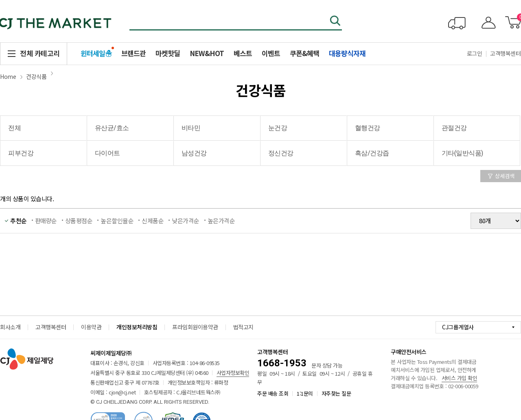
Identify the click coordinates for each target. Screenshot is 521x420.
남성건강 (194, 153)
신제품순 (153, 221)
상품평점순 (79, 221)
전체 (14, 128)
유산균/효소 (112, 128)
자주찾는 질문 (336, 393)
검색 (336, 22)
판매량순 (46, 221)
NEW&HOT (207, 53)
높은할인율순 (117, 221)
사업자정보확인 (233, 373)
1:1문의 (305, 393)
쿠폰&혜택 (304, 53)
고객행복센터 (51, 327)
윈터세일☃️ (96, 53)
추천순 (19, 221)
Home (8, 76)
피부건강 (21, 153)
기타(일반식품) (462, 153)
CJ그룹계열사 (458, 327)
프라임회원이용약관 (195, 327)
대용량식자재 (347, 53)
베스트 (243, 53)
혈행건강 (368, 128)
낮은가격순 (186, 221)
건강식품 (36, 76)
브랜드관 (134, 53)
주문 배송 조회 (273, 393)
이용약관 (91, 327)
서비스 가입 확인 (460, 378)
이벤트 (271, 53)
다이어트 (107, 153)
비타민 (191, 128)
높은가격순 (221, 221)
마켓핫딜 (168, 53)
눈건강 (278, 128)
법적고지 (243, 327)
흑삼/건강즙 (372, 153)
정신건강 (281, 153)
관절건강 (454, 128)
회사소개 (10, 327)
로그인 (475, 53)
